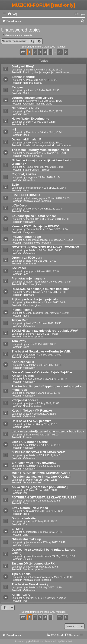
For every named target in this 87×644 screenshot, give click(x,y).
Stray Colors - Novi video (30, 508)
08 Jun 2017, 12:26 (53, 511)
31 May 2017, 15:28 (46, 521)
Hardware (29, 295)
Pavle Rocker (34, 292)
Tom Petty (19, 341)
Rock (26, 124)
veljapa (30, 271)
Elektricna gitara (32, 284)
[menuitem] (12, 14)
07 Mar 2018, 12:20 (55, 153)
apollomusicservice (37, 240)
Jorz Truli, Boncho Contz (30, 442)
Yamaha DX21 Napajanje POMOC (35, 226)
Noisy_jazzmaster (36, 282)
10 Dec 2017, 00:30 (50, 250)
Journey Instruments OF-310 (32, 98)
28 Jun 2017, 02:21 (46, 480)
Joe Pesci (19, 268)
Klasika (27, 545)
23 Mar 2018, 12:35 (48, 90)
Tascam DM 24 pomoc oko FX (33, 563)
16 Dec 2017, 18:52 (62, 240)
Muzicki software (32, 156)
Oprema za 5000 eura (27, 258)
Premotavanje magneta (28, 278)
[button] (23, 52)
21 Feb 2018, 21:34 (49, 177)
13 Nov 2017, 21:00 (55, 292)
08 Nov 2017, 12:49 (58, 313)
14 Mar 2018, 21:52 (51, 132)
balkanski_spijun (35, 198)
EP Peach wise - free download (34, 463)
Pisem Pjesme (22, 310)
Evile (15, 185)
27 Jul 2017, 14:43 (50, 445)
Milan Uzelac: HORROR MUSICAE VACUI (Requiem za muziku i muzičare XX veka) (41, 475)
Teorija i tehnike (32, 482)
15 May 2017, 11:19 (50, 587)
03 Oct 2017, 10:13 (45, 344)
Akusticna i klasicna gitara (38, 104)
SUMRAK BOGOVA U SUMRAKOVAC (38, 452)
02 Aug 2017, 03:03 (47, 435)
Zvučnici (28, 559)
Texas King (32, 167)
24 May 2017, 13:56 (64, 556)
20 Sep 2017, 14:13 (50, 365)
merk (29, 344)
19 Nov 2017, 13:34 (60, 282)
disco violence (34, 379)
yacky (29, 567)
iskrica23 (31, 323)
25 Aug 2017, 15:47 (56, 379)
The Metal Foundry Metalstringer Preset (40, 150)
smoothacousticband (38, 556)
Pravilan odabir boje (26, 237)
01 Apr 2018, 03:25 (46, 80)
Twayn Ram (20, 320)
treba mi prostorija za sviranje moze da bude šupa (48, 431)
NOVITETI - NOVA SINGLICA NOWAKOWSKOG (45, 247)
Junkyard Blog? (23, 66)
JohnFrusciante (35, 313)
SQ (14, 129)
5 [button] (50, 52)
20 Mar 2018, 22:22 (51, 111)
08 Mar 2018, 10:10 (51, 143)
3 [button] (40, 52)
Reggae (17, 87)
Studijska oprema (33, 336)
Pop (25, 493)
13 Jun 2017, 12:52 (49, 501)
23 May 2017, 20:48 (47, 567)
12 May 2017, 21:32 (54, 598)
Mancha (31, 393)
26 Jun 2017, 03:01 (46, 490)
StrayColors (33, 511)
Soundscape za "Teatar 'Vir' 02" (34, 216)
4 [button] (45, 52)
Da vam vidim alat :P (26, 139)
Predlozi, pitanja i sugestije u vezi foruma (46, 72)
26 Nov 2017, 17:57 (48, 271)
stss (28, 122)
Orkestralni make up (26, 539)
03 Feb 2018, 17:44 (55, 188)
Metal (26, 190)
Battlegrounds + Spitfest (37, 170)
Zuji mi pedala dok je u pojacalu (35, 299)
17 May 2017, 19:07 (62, 577)
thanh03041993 (35, 219)
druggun (31, 177)
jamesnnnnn (33, 542)
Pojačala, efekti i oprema (37, 201)
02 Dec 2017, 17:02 (45, 261)
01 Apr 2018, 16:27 (51, 70)
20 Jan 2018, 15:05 (58, 198)
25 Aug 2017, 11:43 (49, 393)
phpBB (32, 642)
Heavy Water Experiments (30, 119)
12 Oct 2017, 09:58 (48, 334)
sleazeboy (32, 70)
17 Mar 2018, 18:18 (44, 122)
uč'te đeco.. (20, 205)
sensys (30, 334)
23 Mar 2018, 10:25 (51, 101)
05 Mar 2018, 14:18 (52, 167)
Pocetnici (28, 437)
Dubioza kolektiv (24, 518)
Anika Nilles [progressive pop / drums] (40, 487)
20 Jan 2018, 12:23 (51, 209)
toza (28, 414)
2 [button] (35, 52)
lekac (29, 424)
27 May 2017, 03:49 (54, 542)
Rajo (29, 261)
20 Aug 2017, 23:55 (45, 414)
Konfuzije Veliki (23, 362)
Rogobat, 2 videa (24, 174)
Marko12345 (33, 598)
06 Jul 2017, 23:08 (50, 466)
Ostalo (27, 93)
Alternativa (29, 180)
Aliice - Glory (21, 595)
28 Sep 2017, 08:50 (50, 355)
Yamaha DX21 (34, 229)
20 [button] (60, 52)
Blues (26, 114)
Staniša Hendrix (23, 77)
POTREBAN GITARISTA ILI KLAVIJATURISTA (44, 497)
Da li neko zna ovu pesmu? (31, 421)
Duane (30, 435)
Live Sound (29, 263)
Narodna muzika (32, 83)
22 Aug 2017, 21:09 (48, 403)
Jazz (26, 274)
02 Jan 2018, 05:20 (58, 219)
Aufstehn (31, 250)
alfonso (30, 90)
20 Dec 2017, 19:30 (56, 229)
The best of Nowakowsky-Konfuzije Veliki (42, 351)
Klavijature (29, 232)
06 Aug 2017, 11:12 (46, 424)
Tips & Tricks (21, 574)
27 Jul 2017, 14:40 (50, 455)
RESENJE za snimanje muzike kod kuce (40, 289)
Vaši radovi (29, 222)
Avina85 (31, 501)
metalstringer (33, 153)
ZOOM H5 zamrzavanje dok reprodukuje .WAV (45, 331)
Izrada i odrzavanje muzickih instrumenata (47, 145)
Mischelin (31, 532)
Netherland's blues (25, 108)
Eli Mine (17, 529)
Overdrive (32, 101)
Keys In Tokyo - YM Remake (32, 411)
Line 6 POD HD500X (26, 195)
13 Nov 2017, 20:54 (55, 302)
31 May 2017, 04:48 (51, 532)
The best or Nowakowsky (30, 584)
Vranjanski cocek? (25, 400)
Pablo (29, 80)
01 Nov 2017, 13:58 (50, 323)
